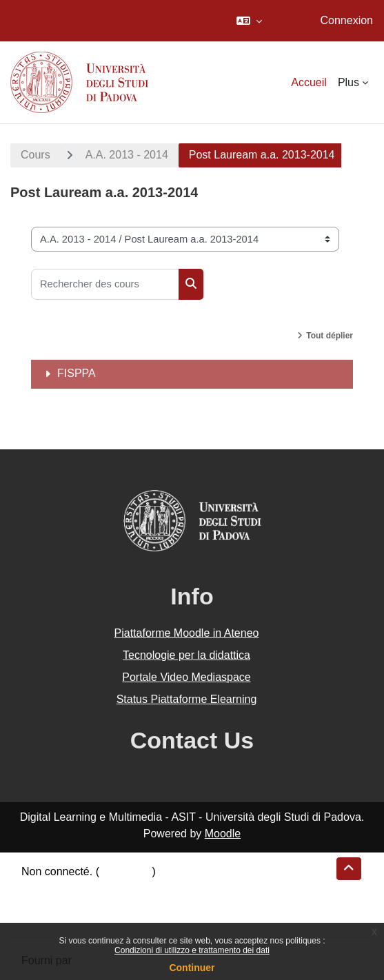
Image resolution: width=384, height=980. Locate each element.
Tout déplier (330, 336)
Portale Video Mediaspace (186, 677)
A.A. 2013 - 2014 (127, 155)
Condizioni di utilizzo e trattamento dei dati (192, 950)
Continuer (192, 968)
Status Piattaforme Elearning (187, 699)
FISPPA (77, 373)
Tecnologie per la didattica (186, 655)
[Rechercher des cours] (105, 284)
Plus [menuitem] (348, 82)
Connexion (347, 20)
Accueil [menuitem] (309, 82)
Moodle (223, 834)
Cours (36, 155)
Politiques (45, 905)
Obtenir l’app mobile (70, 921)
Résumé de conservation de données (113, 888)
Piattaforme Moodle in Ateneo (187, 633)
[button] (249, 21)
